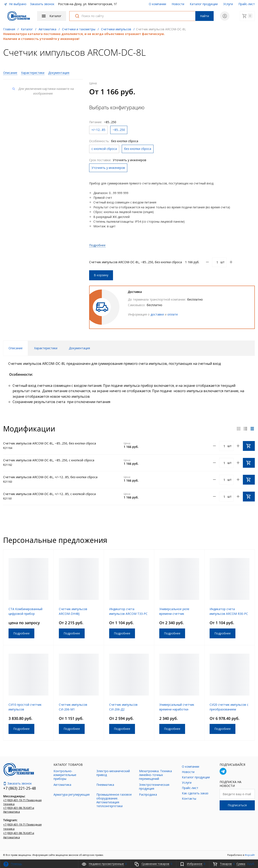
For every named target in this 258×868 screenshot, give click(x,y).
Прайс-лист (247, 4)
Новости (178, 4)
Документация (59, 73)
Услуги (228, 4)
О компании (157, 4)
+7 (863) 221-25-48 (20, 788)
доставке (157, 314)
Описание (10, 73)
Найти (204, 16)
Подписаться (237, 805)
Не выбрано (15, 4)
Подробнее (97, 245)
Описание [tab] (16, 348)
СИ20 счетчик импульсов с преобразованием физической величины (229, 709)
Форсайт (250, 855)
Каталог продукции (204, 4)
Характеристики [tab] (46, 348)
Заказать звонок (42, 4)
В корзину (101, 275)
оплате (173, 314)
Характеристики (33, 73)
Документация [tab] (79, 348)
